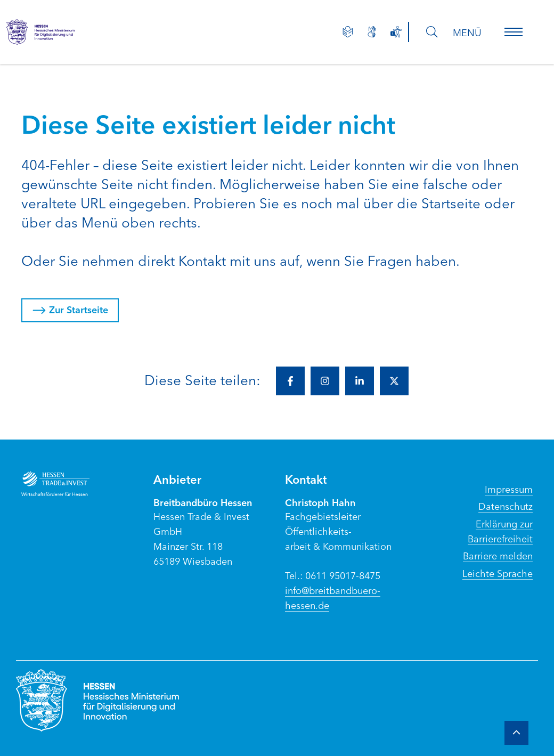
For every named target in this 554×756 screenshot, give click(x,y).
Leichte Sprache (498, 573)
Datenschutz (506, 506)
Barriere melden (498, 555)
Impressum (509, 489)
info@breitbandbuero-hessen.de (333, 597)
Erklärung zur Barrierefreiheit (500, 531)
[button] (514, 32)
